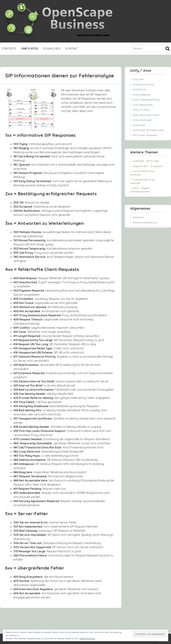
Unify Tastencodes (143, 105)
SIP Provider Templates (145, 135)
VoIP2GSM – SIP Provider (146, 161)
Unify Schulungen (142, 120)
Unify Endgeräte (142, 95)
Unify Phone (139, 89)
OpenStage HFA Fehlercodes (148, 130)
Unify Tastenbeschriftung (146, 100)
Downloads (52, 49)
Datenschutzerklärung (145, 222)
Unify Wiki (138, 79)
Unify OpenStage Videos (146, 115)
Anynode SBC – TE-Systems (148, 166)
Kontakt (72, 49)
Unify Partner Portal (143, 84)
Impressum (139, 217)
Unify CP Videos (141, 110)
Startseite (9, 49)
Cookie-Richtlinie (87, 638)
